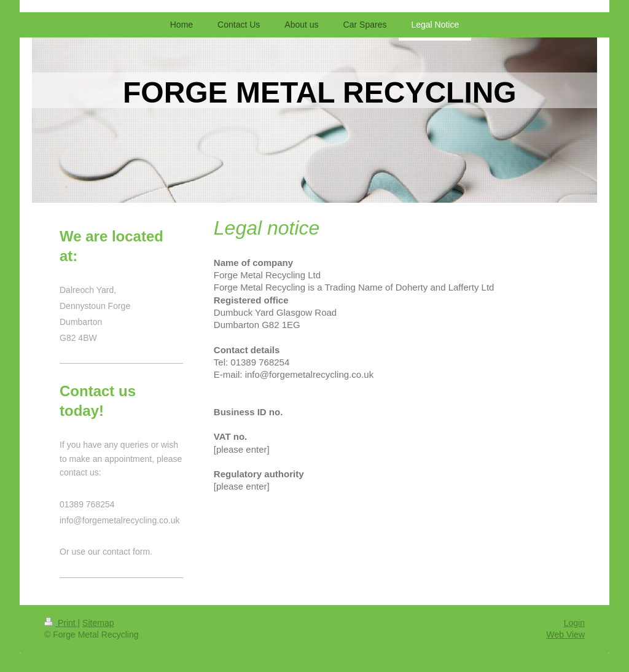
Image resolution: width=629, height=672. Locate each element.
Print (61, 623)
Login (574, 623)
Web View (565, 635)
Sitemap (98, 623)
